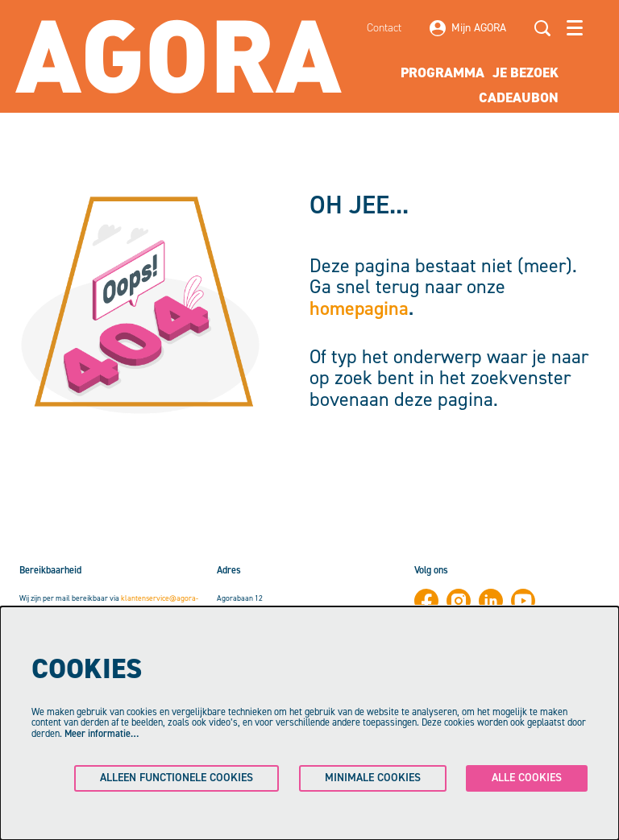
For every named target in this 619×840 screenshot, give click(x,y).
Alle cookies (527, 778)
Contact (384, 28)
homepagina (359, 308)
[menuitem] (442, 73)
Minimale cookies (373, 778)
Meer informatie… (102, 734)
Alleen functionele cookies (177, 778)
